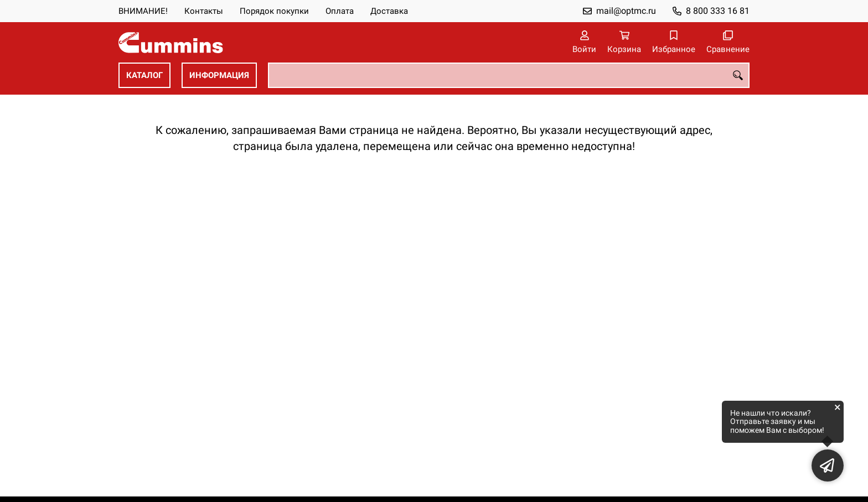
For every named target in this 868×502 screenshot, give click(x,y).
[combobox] (509, 75)
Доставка (389, 11)
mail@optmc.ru (626, 11)
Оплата (340, 11)
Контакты (204, 11)
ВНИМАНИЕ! (143, 11)
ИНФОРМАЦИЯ (219, 75)
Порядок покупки (274, 11)
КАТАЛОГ (144, 75)
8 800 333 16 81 (718, 11)
